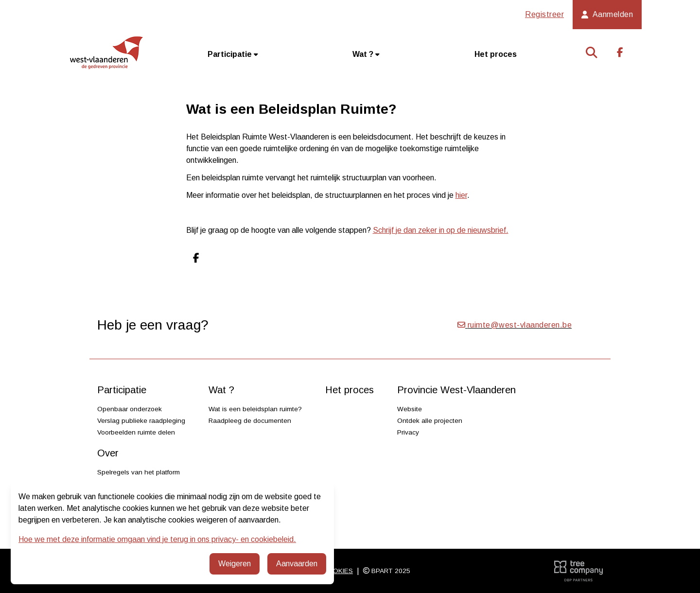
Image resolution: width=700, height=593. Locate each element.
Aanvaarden (297, 564)
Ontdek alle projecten (430, 421)
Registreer (544, 14)
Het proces (496, 54)
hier (461, 195)
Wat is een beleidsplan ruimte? (255, 409)
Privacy (408, 432)
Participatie (233, 54)
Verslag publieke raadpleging (141, 421)
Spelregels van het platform (139, 472)
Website (410, 409)
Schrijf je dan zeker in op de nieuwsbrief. (441, 230)
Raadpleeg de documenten (250, 421)
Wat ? (366, 54)
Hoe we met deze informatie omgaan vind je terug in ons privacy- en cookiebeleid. (157, 539)
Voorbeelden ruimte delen (136, 432)
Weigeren (235, 564)
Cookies (338, 571)
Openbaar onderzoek (130, 409)
